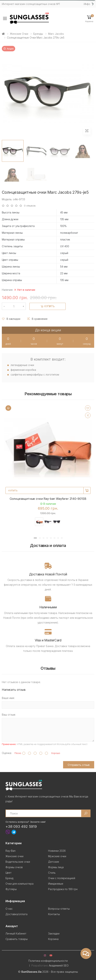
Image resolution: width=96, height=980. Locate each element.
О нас (9, 909)
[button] (89, 19)
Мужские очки (57, 856)
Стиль (52, 873)
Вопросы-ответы (59, 909)
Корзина (53, 939)
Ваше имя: (8, 698)
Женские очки (19, 34)
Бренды (38, 34)
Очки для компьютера (19, 884)
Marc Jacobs (56, 34)
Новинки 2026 (57, 851)
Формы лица (56, 867)
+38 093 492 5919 (21, 827)
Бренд (9, 878)
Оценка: (7, 753)
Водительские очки (18, 862)
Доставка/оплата (16, 914)
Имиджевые (56, 884)
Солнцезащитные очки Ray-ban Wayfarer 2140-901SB (48, 499)
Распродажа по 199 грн (63, 889)
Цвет (9, 873)
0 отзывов (30, 206)
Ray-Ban (11, 851)
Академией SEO (59, 965)
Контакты (54, 914)
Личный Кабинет (16, 933)
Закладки (54, 933)
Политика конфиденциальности (48, 961)
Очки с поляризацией (62, 878)
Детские (54, 862)
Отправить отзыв (79, 765)
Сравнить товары (17, 939)
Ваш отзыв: (9, 715)
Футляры (11, 889)
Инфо (87, 4)
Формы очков (14, 867)
